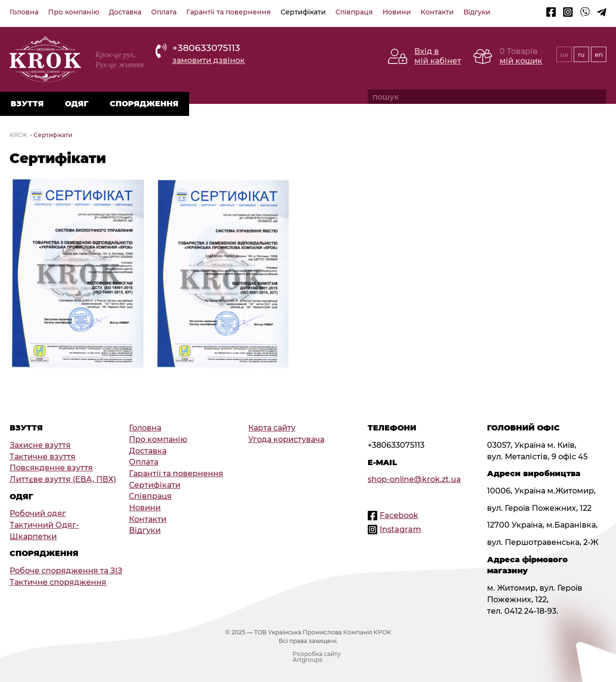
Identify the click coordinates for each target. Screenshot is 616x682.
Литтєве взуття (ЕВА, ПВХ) (63, 479)
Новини (397, 12)
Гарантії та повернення (229, 12)
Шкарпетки (33, 537)
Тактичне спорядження (58, 582)
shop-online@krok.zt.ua (414, 479)
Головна (24, 12)
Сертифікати (303, 12)
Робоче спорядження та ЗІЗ (66, 571)
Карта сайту (272, 428)
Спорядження (144, 104)
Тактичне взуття (43, 457)
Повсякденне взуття (51, 468)
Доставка (125, 12)
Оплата (164, 12)
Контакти (437, 12)
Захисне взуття (40, 445)
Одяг (77, 104)
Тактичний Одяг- (44, 525)
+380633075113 (206, 48)
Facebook (399, 515)
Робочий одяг (38, 513)
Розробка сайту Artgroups (317, 657)
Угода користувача (286, 439)
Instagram (400, 529)
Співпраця (354, 12)
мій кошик (521, 61)
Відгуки (477, 12)
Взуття (27, 104)
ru (581, 54)
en (599, 54)
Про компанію (74, 12)
